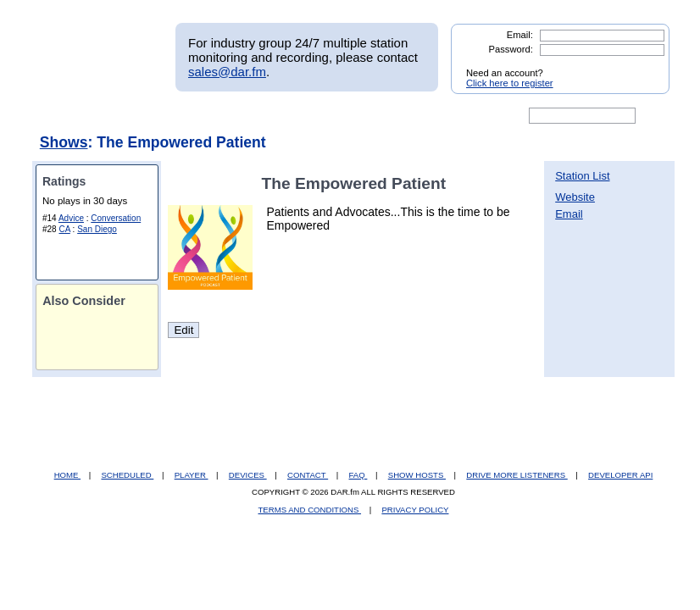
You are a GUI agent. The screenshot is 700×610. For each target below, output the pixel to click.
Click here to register (510, 83)
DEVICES (248, 475)
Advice (71, 218)
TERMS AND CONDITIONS (310, 510)
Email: (520, 35)
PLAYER (192, 475)
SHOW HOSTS (417, 475)
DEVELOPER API (620, 475)
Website (575, 197)
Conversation (116, 218)
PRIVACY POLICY (415, 510)
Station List (582, 176)
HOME (67, 475)
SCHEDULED (127, 475)
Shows (64, 142)
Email (569, 214)
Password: (511, 49)
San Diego (97, 229)
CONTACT (308, 475)
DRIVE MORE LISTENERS (517, 475)
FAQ (358, 475)
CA (64, 229)
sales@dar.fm (227, 72)
